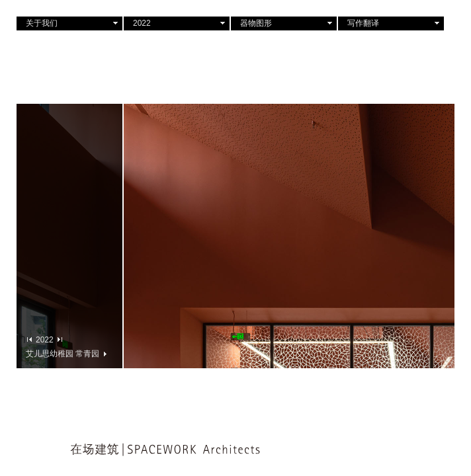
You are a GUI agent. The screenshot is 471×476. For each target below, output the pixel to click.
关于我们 (42, 23)
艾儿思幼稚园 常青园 (66, 353)
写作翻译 (363, 23)
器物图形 (256, 23)
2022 (142, 23)
